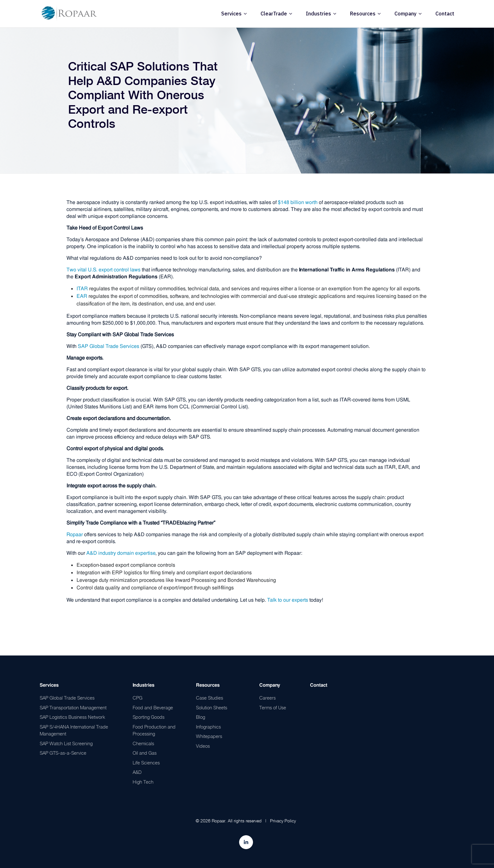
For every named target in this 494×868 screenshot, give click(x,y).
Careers (267, 698)
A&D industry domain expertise (121, 553)
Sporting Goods (149, 717)
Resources (363, 14)
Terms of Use (273, 707)
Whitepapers (209, 736)
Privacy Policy (283, 821)
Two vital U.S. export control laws (103, 270)
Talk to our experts (288, 600)
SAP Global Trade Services (109, 346)
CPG (138, 698)
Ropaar (75, 534)
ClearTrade (274, 14)
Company (405, 14)
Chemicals (143, 743)
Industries (319, 14)
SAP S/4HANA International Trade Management (74, 730)
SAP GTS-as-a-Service (63, 753)
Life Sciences (146, 763)
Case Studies (210, 698)
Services (231, 14)
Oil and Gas (145, 753)
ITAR (82, 289)
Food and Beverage (153, 707)
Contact (445, 14)
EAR (82, 296)
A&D (137, 772)
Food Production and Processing (154, 730)
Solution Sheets (212, 707)
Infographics (208, 727)
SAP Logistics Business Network (72, 717)
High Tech (143, 782)
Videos (203, 746)
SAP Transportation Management (73, 707)
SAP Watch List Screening (66, 743)
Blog (201, 717)
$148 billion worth (298, 202)
